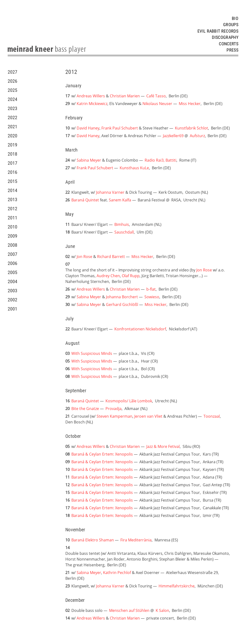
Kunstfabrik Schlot (191, 128)
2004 (12, 281)
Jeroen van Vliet (148, 416)
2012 (12, 209)
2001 (12, 309)
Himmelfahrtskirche (177, 586)
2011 (12, 218)
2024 (12, 99)
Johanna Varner (110, 192)
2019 (12, 145)
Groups (231, 25)
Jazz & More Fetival (163, 446)
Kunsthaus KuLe (134, 168)
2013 (12, 199)
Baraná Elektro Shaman (93, 540)
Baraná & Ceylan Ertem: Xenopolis (102, 454)
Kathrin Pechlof (117, 573)
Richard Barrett (111, 257)
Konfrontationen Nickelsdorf (140, 329)
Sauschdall (124, 232)
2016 (12, 172)
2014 (12, 190)
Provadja (114, 409)
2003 (12, 291)
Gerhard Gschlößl (122, 304)
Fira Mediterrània (136, 540)
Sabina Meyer (89, 160)
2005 (12, 272)
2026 (12, 81)
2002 (12, 300)
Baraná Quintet (85, 200)
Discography (225, 37)
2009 (12, 236)
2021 (12, 127)
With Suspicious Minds (92, 353)
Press (232, 50)
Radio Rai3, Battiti (160, 160)
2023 (12, 108)
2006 (12, 263)
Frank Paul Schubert (120, 128)
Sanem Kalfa (120, 200)
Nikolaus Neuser (157, 104)
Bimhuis (122, 224)
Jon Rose (84, 257)
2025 (12, 90)
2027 (12, 72)
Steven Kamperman (114, 416)
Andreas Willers (91, 96)
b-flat (151, 289)
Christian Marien (125, 96)
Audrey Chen (108, 276)
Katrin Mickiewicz (92, 104)
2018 (12, 154)
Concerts (229, 44)
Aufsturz (197, 136)
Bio (235, 18)
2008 (12, 245)
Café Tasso (156, 96)
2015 (12, 181)
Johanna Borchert (122, 297)
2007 (12, 254)
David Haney (88, 128)
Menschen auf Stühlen (129, 610)
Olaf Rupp (131, 276)
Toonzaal (212, 416)
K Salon (162, 610)
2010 (12, 227)
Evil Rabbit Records (218, 31)
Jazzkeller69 (173, 136)
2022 (12, 117)
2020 (12, 136)
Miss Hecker (190, 104)
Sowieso (152, 297)
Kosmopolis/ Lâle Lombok (129, 401)
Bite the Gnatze (85, 409)
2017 (12, 163)
